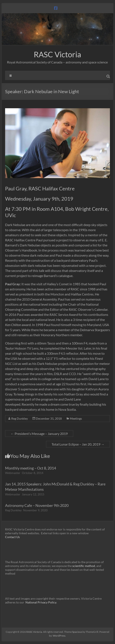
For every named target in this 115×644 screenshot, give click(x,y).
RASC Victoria (57, 54)
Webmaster (13, 473)
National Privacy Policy (41, 602)
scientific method (84, 566)
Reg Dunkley (20, 418)
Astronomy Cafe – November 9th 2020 (37, 505)
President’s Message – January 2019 (39, 434)
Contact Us (12, 537)
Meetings (76, 418)
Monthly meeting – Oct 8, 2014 (31, 468)
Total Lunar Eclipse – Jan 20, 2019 (78, 444)
